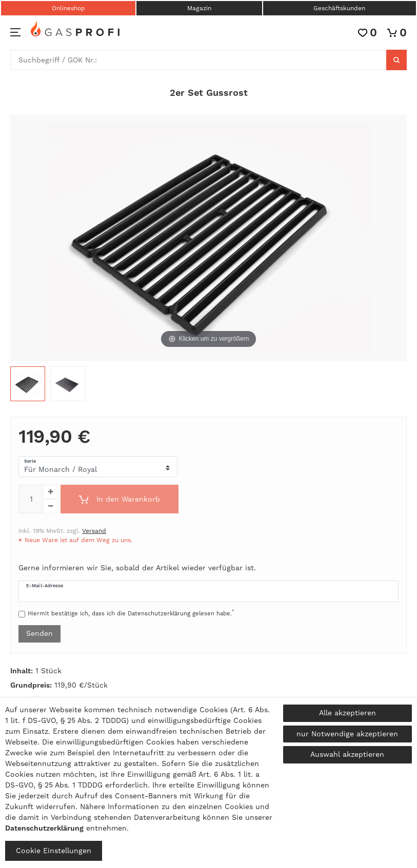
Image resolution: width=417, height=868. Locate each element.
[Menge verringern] (50, 506)
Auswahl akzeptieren (347, 754)
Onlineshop (68, 8)
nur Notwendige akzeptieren (347, 734)
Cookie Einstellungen (54, 851)
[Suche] (396, 60)
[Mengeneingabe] (31, 499)
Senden (39, 633)
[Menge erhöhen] (50, 492)
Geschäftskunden (339, 8)
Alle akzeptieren (348, 713)
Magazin (199, 8)
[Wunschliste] (368, 33)
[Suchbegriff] (198, 60)
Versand (94, 531)
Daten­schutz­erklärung (44, 828)
